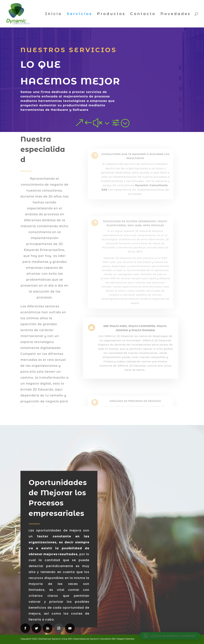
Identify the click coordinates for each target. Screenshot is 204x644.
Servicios (79, 14)
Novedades (176, 14)
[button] (170, 636)
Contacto (143, 14)
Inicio (54, 14)
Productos (111, 14)
